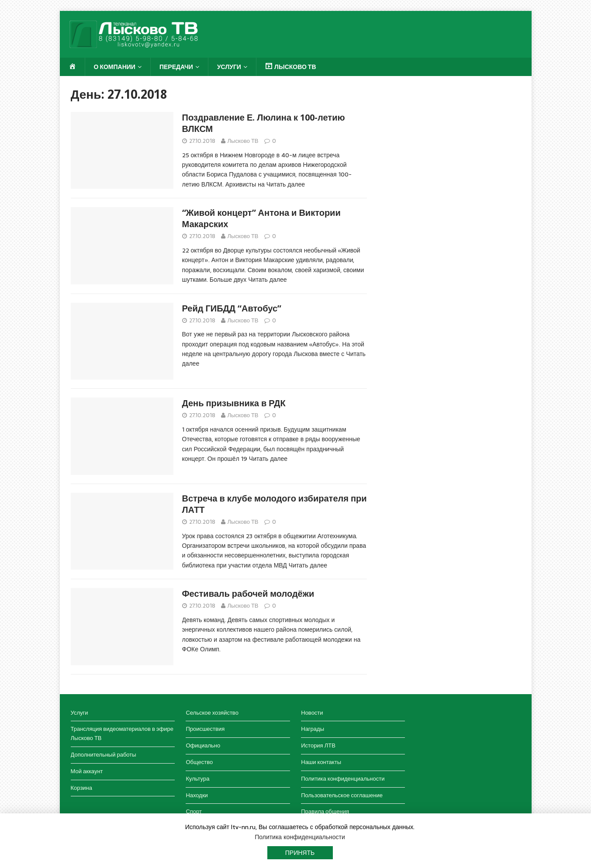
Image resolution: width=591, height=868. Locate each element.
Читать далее (286, 184)
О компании (115, 67)
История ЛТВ (318, 745)
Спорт (194, 811)
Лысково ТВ (243, 141)
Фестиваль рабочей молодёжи (248, 594)
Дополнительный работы (104, 755)
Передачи (176, 67)
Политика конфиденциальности (343, 779)
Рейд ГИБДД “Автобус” (232, 308)
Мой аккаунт (87, 771)
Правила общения (325, 811)
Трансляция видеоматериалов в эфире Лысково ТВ (122, 733)
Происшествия (205, 729)
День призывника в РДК (234, 403)
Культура (197, 779)
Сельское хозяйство (212, 713)
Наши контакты (321, 762)
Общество (199, 762)
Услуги (229, 67)
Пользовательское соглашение (342, 795)
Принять (300, 853)
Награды (313, 729)
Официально (203, 745)
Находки (197, 795)
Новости (312, 713)
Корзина (82, 788)
